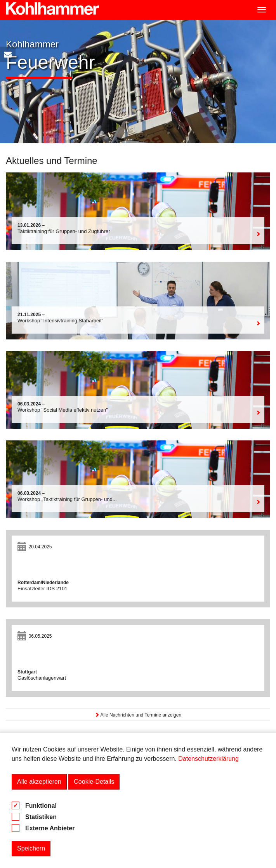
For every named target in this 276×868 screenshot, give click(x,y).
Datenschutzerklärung (208, 759)
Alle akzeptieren (39, 782)
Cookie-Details (94, 782)
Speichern (31, 848)
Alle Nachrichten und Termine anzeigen (138, 715)
